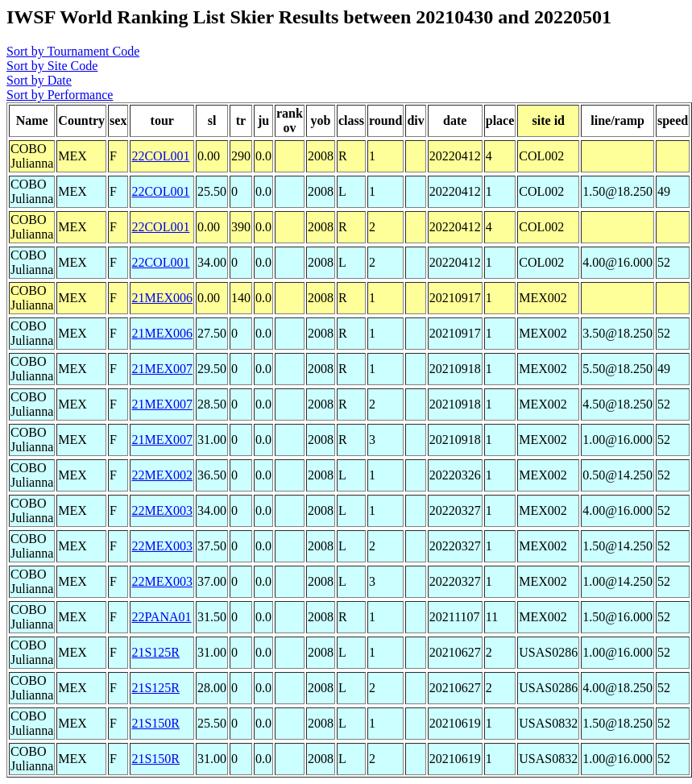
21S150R (155, 723)
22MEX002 (162, 475)
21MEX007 (162, 369)
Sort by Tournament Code (73, 51)
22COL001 (160, 156)
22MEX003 (162, 510)
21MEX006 (162, 298)
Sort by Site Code (52, 66)
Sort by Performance (60, 95)
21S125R (155, 652)
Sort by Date (39, 80)
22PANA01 (161, 617)
